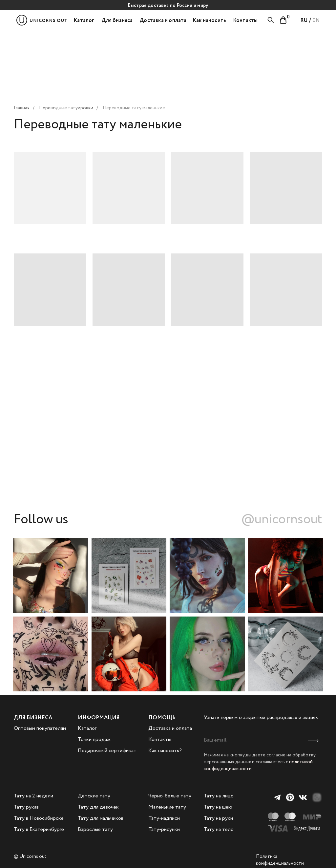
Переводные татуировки (66, 108)
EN (316, 21)
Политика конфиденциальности (280, 860)
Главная (22, 108)
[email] (261, 740)
